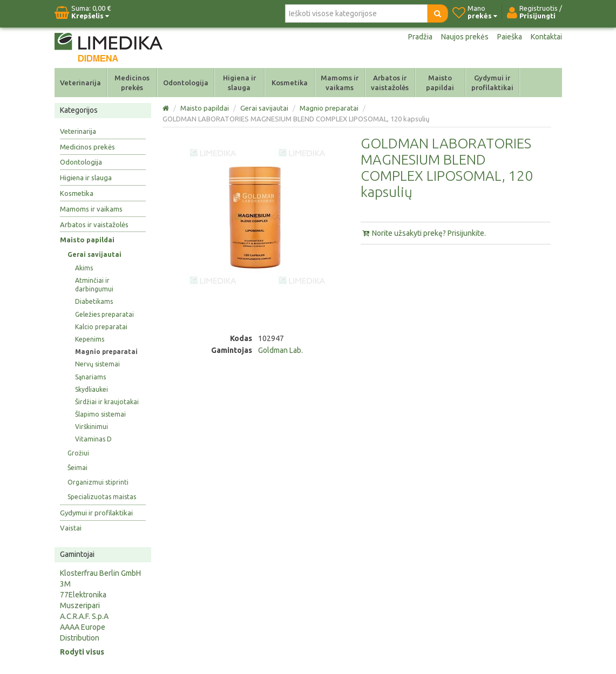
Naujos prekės (465, 37)
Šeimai (77, 468)
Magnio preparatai (106, 352)
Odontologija (186, 83)
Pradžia (420, 37)
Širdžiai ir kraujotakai (107, 402)
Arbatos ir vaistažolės (390, 83)
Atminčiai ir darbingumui (94, 285)
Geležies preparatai (104, 314)
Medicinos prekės (132, 83)
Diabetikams (94, 301)
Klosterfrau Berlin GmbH (100, 573)
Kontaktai (546, 37)
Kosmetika (290, 83)
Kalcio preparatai (101, 327)
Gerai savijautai (94, 254)
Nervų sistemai (97, 364)
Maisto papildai (440, 83)
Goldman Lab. (280, 350)
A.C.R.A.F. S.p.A (84, 616)
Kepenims (90, 339)
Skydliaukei (92, 389)
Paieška (510, 37)
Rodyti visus (82, 652)
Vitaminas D (93, 439)
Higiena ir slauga (239, 83)
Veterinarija (80, 83)
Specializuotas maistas (102, 497)
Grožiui (78, 453)
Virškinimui (92, 427)
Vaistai (71, 528)
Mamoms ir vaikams (340, 83)
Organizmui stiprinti (98, 482)
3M (65, 584)
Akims (84, 268)
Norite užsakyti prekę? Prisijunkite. (423, 233)
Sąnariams (90, 377)
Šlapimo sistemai (100, 414)
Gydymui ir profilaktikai (492, 83)
